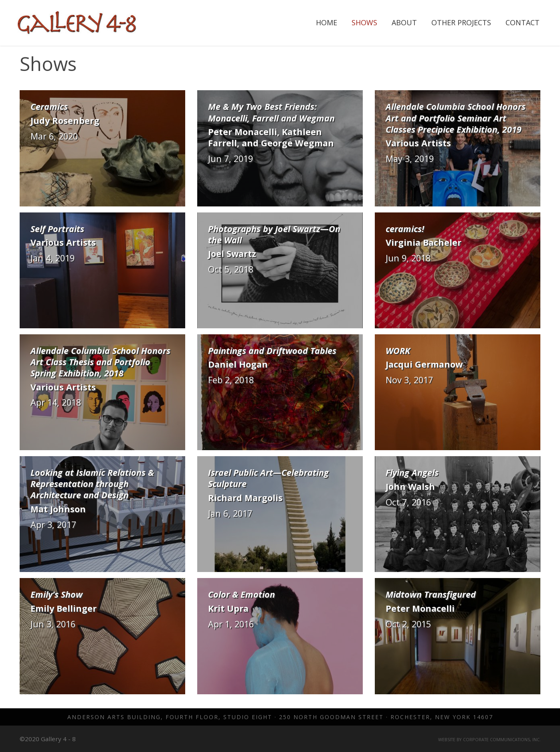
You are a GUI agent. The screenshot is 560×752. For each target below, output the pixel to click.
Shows (364, 22)
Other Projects (461, 22)
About (404, 22)
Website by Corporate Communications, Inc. (489, 740)
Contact (523, 22)
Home (326, 22)
